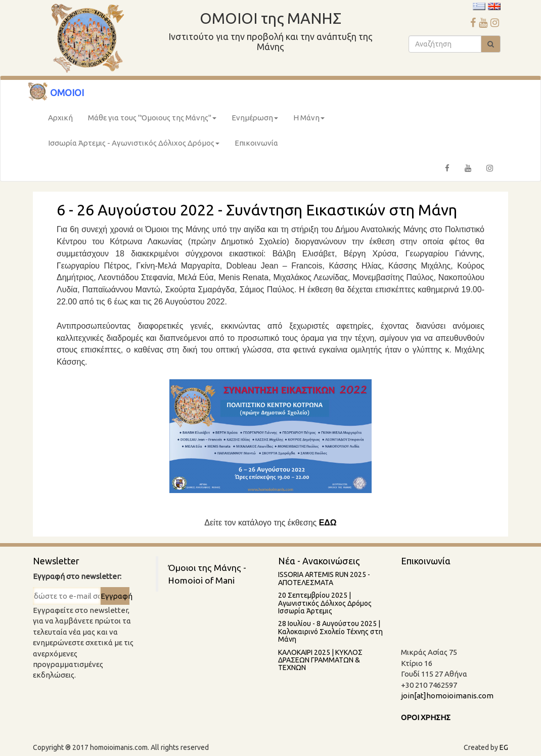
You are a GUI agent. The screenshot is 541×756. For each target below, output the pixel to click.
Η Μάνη (309, 118)
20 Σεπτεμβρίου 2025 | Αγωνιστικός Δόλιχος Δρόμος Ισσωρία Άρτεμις (325, 603)
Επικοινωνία (256, 143)
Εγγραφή (115, 596)
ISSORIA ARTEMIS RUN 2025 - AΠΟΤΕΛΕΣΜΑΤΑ (324, 578)
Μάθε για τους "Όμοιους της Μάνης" (152, 118)
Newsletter (56, 561)
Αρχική (60, 118)
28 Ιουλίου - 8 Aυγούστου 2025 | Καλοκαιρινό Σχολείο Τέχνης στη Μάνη (330, 631)
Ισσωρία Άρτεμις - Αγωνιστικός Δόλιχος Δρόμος (134, 143)
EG (504, 747)
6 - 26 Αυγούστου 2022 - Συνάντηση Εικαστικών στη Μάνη (257, 210)
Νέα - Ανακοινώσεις (319, 561)
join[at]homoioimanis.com (447, 696)
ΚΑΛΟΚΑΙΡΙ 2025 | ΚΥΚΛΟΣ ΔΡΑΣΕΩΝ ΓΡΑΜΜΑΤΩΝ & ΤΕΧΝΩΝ (320, 660)
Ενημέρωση (255, 118)
